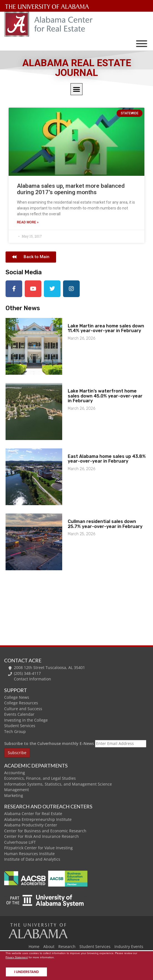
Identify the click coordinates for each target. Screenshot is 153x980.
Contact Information (32, 679)
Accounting (15, 773)
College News (17, 697)
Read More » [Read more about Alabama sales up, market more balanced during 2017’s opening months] (28, 222)
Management (17, 790)
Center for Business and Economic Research (45, 831)
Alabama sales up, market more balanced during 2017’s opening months (71, 189)
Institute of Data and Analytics (32, 859)
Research (67, 946)
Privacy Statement (17, 957)
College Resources (21, 703)
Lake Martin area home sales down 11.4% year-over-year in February (106, 328)
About (49, 946)
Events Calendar (19, 714)
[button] (76, 89)
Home (34, 946)
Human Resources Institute (29, 854)
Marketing (14, 795)
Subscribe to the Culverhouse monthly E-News (49, 743)
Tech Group (15, 731)
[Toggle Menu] (142, 44)
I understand (27, 972)
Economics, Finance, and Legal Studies (40, 778)
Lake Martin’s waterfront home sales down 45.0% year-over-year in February (105, 396)
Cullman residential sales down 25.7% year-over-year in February (105, 524)
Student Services (20, 726)
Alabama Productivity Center (31, 825)
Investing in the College (26, 720)
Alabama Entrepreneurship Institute (38, 819)
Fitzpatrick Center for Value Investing (38, 848)
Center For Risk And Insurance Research (42, 836)
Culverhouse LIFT (20, 842)
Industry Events (129, 946)
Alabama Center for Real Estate (33, 814)
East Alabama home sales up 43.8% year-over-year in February (107, 459)
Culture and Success (23, 709)
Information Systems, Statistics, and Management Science (58, 784)
